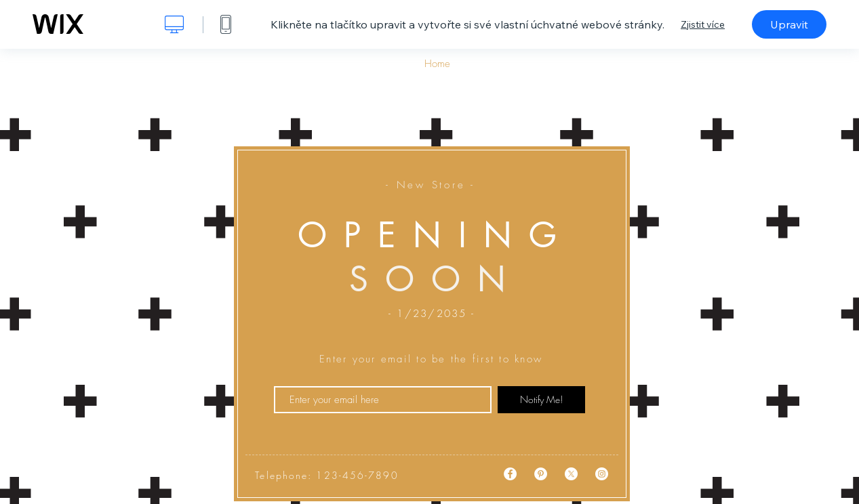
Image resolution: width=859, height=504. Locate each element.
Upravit (789, 24)
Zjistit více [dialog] (703, 24)
